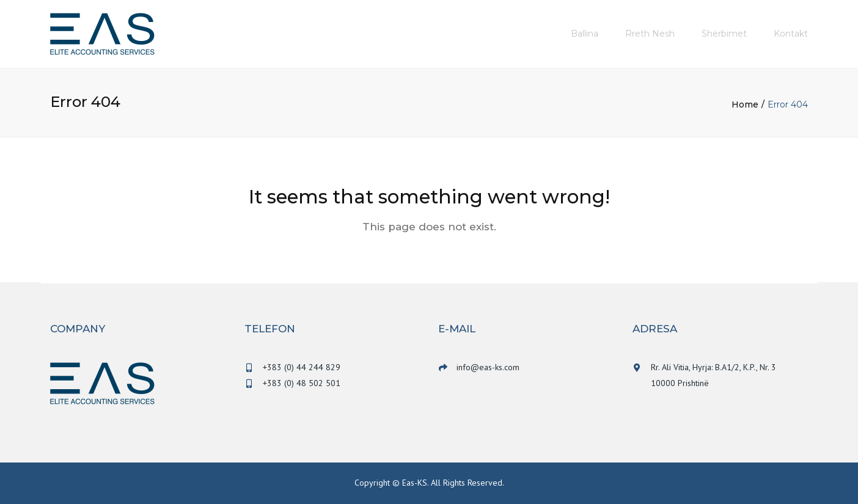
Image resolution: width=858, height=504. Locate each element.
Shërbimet (724, 34)
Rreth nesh (650, 34)
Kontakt (791, 34)
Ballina (585, 34)
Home (745, 104)
